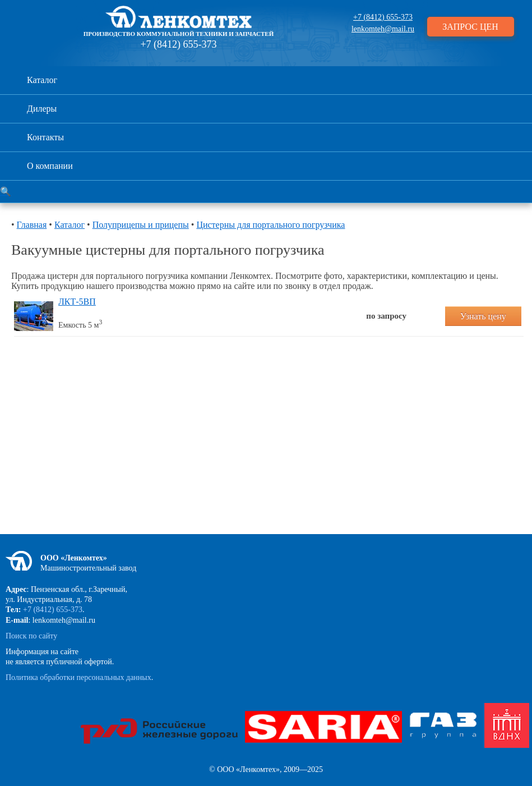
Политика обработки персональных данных (78, 677)
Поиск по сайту (31, 636)
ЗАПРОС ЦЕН (470, 27)
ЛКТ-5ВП (77, 302)
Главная (32, 225)
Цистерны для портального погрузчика (270, 225)
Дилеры (42, 109)
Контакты (45, 137)
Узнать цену (483, 316)
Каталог (42, 80)
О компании (50, 166)
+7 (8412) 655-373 (178, 44)
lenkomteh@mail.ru (383, 29)
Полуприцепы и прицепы (141, 225)
